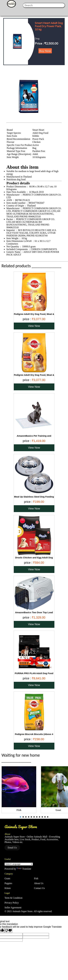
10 (45, 817)
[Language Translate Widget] (19, 864)
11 (48, 817)
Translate (24, 869)
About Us (39, 883)
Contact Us (40, 888)
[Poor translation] (8, 931)
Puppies (8, 883)
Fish (19, 810)
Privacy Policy (12, 903)
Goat (58, 810)
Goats (7, 878)
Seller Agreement (13, 908)
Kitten (8, 888)
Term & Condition (13, 898)
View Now (34, 326)
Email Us (12, 848)
